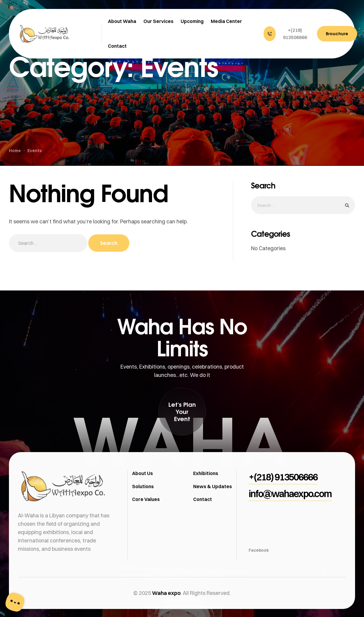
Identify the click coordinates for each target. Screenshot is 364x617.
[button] (287, 34)
